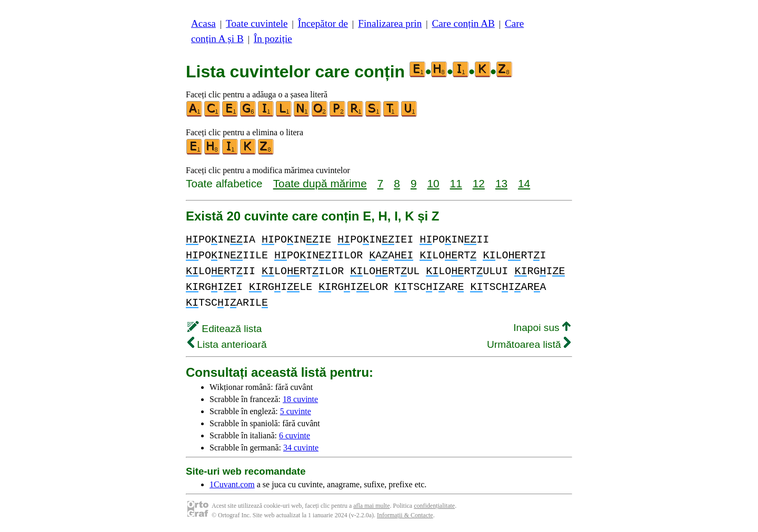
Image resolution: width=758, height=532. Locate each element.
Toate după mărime (320, 183)
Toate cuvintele (257, 23)
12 (479, 183)
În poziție (273, 39)
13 (501, 183)
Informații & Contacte (405, 515)
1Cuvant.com (232, 484)
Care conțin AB (463, 23)
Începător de (323, 23)
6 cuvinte (295, 435)
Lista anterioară (227, 344)
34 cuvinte (301, 448)
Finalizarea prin (390, 23)
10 (433, 183)
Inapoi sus (542, 328)
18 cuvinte (300, 399)
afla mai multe (371, 506)
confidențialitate (434, 506)
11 (456, 183)
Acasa (203, 23)
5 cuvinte (296, 411)
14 (524, 183)
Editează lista (225, 329)
